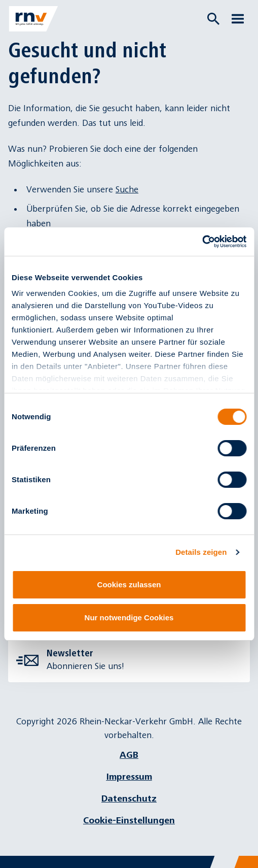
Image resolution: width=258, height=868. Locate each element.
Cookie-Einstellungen (129, 821)
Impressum (129, 777)
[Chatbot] (241, 851)
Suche (127, 190)
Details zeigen (201, 552)
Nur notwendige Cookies (129, 617)
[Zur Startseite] (33, 19)
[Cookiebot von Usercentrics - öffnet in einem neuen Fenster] (202, 242)
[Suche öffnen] (213, 19)
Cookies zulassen (129, 585)
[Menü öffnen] (238, 19)
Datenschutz (129, 799)
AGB (129, 755)
